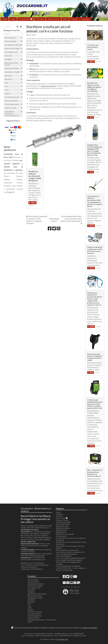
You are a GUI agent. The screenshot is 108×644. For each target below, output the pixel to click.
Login (13, 19)
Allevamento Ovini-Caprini (12, 64)
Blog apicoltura (61, 532)
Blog (65, 19)
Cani (6, 86)
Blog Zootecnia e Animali (65, 534)
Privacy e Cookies (62, 520)
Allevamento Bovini (12, 68)
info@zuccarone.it (80, 636)
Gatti (7, 90)
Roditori (8, 94)
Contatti (74, 19)
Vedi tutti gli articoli (54, 220)
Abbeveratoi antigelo (12, 48)
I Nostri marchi (54, 19)
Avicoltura (8, 79)
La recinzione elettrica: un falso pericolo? (70, 552)
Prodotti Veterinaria (12, 97)
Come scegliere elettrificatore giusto (69, 560)
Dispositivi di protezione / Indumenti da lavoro (12, 113)
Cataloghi (86, 19)
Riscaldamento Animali (13, 45)
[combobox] (13, 34)
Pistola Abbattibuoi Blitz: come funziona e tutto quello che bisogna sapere (71, 220)
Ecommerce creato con (54, 639)
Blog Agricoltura (62, 530)
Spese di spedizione (63, 524)
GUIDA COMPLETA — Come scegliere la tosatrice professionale (71, 569)
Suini (6, 83)
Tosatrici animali (10, 41)
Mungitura (8, 59)
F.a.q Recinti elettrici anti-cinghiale (68, 566)
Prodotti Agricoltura (12, 104)
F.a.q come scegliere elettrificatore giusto (71, 558)
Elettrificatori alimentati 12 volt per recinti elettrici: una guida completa (37, 220)
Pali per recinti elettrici (29, 567)
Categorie (59, 514)
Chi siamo (40, 19)
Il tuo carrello (26, 19)
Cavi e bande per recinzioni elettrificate (35, 565)
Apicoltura (8, 76)
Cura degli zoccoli (11, 52)
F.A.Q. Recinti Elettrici (64, 556)
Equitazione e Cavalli (12, 72)
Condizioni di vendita (63, 522)
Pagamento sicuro (62, 526)
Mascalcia (8, 56)
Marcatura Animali (11, 101)
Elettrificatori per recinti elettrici (32, 563)
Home (5, 19)
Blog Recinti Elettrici (63, 528)
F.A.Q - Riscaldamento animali (66, 554)
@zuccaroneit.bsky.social (36, 559)
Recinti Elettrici (10, 38)
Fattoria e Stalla (10, 108)
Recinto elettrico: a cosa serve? (67, 550)
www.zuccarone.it (49, 86)
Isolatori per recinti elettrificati (32, 569)
